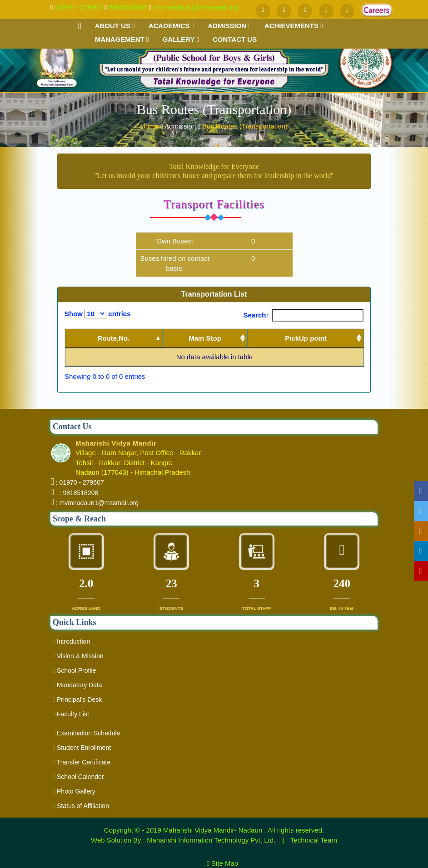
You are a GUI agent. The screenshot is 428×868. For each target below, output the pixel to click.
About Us (115, 26)
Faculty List (71, 714)
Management (122, 39)
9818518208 (128, 7)
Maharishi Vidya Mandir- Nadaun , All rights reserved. (244, 830)
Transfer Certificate (82, 762)
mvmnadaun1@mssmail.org (196, 7)
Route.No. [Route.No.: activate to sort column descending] (114, 338)
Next (349, 377)
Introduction (71, 641)
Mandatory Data (77, 685)
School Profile (74, 670)
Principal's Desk (77, 699)
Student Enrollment (82, 748)
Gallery (181, 39)
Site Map (229, 863)
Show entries (98, 314)
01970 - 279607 (79, 7)
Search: (303, 315)
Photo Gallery (74, 791)
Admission (229, 26)
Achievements (294, 26)
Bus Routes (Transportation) (245, 126)
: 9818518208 (77, 493)
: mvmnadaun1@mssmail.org (97, 503)
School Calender (78, 777)
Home (150, 126)
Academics (172, 26)
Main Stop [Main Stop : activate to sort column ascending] (205, 338)
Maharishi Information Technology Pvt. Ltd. (212, 840)
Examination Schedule (86, 733)
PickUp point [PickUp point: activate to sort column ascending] (306, 338)
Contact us (235, 39)
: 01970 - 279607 (80, 482)
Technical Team (314, 840)
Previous (314, 377)
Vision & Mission (78, 656)
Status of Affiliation (81, 806)
